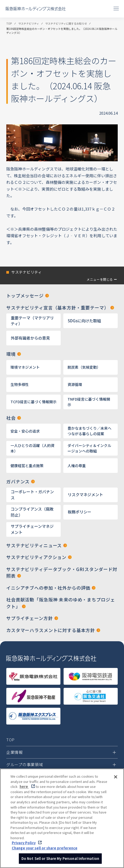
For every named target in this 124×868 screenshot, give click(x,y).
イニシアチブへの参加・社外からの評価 (48, 588)
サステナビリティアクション (36, 557)
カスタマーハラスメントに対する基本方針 (51, 630)
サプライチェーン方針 (30, 618)
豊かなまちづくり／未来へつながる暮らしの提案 (89, 431)
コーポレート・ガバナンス (32, 495)
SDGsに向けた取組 (84, 321)
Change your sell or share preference (45, 850)
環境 (11, 354)
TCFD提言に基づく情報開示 (33, 402)
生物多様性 (20, 384)
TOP (9, 24)
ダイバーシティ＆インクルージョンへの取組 (89, 448)
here (24, 789)
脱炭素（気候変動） (84, 367)
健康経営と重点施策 (27, 466)
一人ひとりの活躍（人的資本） (32, 448)
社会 (11, 418)
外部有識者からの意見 (30, 338)
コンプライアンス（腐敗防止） (32, 512)
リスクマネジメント (85, 494)
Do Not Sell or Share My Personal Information (60, 861)
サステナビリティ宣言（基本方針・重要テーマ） (58, 308)
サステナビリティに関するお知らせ (66, 24)
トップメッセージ (25, 295)
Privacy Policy (24, 845)
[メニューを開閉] (116, 8)
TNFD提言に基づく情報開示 (89, 402)
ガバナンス (18, 481)
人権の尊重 (77, 466)
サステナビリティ (29, 24)
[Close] (116, 779)
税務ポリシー (80, 512)
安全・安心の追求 (25, 431)
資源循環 (75, 384)
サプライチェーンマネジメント (32, 529)
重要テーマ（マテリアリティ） (32, 321)
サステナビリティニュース (34, 545)
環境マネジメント (25, 367)
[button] (62, 275)
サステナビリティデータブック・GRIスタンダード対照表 (62, 573)
